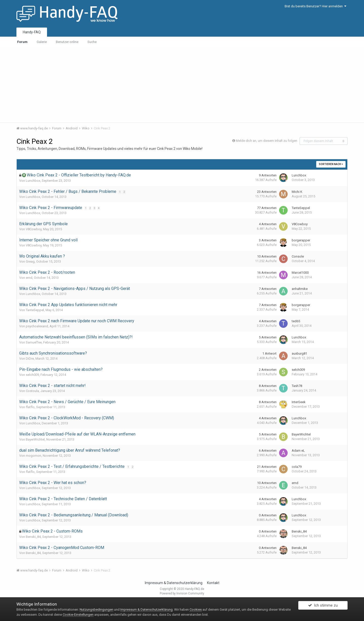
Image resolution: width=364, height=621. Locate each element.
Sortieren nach (331, 164)
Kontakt (213, 583)
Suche (92, 42)
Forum (22, 42)
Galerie (42, 42)
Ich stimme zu (323, 607)
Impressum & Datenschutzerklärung (174, 583)
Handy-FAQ (32, 32)
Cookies (196, 609)
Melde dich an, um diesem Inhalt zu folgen (267, 141)
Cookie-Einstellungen (78, 615)
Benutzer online (67, 42)
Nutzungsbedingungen (96, 609)
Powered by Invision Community (182, 593)
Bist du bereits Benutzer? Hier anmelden (315, 6)
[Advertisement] (182, 85)
